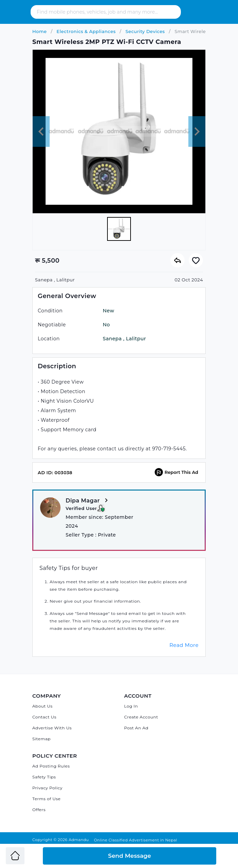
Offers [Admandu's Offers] (39, 810)
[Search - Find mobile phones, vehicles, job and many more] (104, 12)
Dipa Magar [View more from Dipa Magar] (88, 501)
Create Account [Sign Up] (141, 717)
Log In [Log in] (131, 706)
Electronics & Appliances (85, 31)
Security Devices (144, 31)
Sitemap (41, 739)
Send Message (130, 856)
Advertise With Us (52, 728)
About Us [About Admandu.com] (42, 706)
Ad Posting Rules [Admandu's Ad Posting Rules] (51, 766)
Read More (184, 645)
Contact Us (44, 717)
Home (40, 31)
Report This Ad (176, 472)
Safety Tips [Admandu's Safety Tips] (44, 777)
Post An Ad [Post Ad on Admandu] (136, 728)
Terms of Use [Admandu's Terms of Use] (46, 799)
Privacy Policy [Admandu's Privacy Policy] (47, 788)
